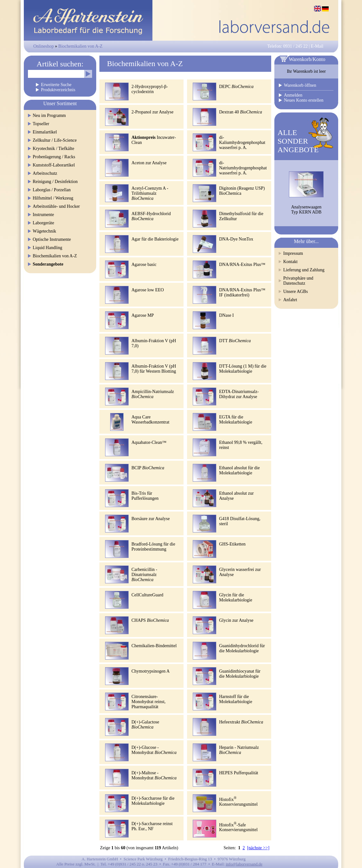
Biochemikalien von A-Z (80, 46)
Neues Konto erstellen (304, 100)
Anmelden (293, 95)
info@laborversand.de (244, 864)
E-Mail (317, 46)
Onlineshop (44, 46)
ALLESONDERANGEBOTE (298, 141)
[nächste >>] (258, 848)
